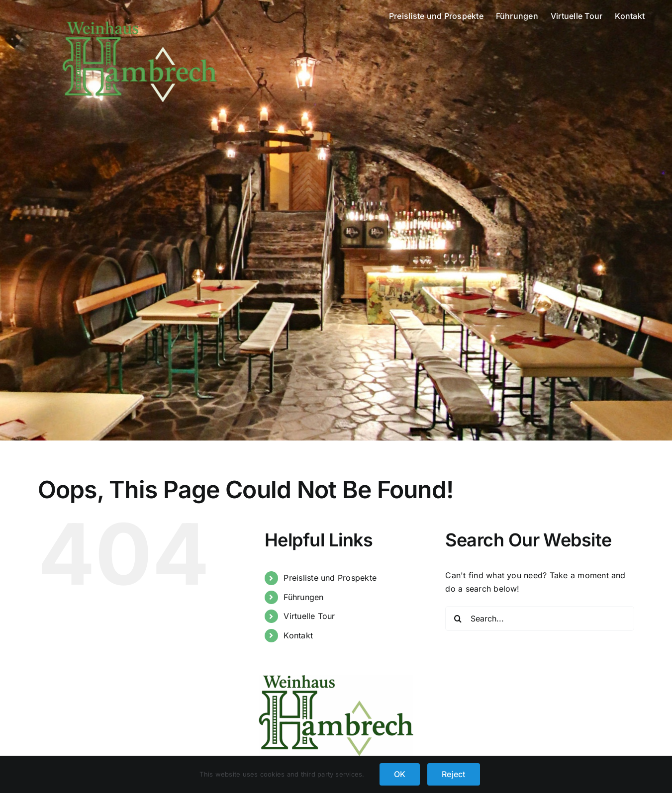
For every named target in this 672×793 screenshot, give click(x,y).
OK (400, 774)
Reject (453, 774)
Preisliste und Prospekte (330, 578)
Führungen (303, 597)
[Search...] (540, 618)
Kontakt (298, 635)
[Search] (458, 618)
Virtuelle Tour (309, 616)
